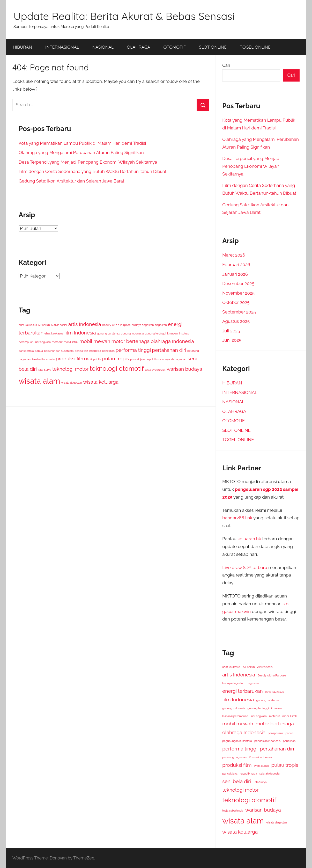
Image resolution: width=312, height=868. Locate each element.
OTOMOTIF (175, 47)
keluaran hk (249, 539)
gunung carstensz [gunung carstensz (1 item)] (108, 333)
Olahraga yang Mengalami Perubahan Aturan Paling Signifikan (81, 152)
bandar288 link (237, 518)
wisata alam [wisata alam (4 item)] (39, 381)
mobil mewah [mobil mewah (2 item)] (95, 341)
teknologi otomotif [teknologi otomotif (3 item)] (117, 369)
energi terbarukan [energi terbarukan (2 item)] (242, 691)
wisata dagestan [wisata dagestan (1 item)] (72, 383)
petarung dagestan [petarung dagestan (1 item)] (234, 757)
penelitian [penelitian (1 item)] (108, 351)
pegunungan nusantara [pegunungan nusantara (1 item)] (59, 351)
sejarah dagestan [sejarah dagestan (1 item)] (176, 359)
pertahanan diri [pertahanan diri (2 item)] (169, 350)
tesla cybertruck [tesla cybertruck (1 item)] (155, 370)
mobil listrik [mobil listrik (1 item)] (71, 342)
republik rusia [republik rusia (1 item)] (155, 359)
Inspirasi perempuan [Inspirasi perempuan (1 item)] (235, 716)
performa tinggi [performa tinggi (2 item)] (133, 350)
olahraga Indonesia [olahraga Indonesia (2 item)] (172, 341)
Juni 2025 (232, 340)
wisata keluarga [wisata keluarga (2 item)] (101, 382)
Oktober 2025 (236, 302)
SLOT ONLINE (213, 47)
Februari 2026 (236, 265)
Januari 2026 (235, 274)
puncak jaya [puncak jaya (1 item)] (138, 359)
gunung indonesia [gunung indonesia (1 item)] (132, 333)
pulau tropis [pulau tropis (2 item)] (116, 359)
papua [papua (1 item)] (39, 351)
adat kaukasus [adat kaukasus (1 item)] (28, 325)
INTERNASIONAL (62, 47)
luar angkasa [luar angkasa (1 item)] (43, 342)
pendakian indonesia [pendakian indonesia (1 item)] (88, 351)
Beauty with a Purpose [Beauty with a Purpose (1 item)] (116, 325)
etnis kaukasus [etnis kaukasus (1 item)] (54, 333)
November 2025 (238, 293)
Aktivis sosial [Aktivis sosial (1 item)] (59, 325)
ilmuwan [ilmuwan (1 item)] (173, 333)
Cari (226, 65)
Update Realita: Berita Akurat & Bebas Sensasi (124, 16)
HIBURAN (23, 47)
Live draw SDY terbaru (245, 567)
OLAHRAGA (138, 47)
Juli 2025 (231, 331)
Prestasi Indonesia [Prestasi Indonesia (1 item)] (43, 359)
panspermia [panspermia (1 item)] (26, 351)
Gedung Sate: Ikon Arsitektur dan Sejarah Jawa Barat (71, 181)
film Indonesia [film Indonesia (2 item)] (80, 333)
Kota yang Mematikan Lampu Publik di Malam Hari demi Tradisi (82, 143)
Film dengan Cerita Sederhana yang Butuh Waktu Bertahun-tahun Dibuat (92, 171)
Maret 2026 (234, 255)
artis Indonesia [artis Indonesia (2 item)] (85, 324)
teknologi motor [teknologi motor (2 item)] (70, 369)
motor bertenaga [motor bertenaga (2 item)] (130, 341)
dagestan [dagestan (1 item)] (161, 325)
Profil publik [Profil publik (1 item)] (94, 359)
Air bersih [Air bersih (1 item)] (44, 325)
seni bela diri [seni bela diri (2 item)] (237, 781)
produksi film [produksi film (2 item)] (70, 359)
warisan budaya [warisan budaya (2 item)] (184, 369)
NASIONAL (103, 47)
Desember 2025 (238, 283)
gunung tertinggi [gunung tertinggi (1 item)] (155, 333)
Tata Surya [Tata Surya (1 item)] (45, 370)
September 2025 (239, 312)
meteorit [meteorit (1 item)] (57, 342)
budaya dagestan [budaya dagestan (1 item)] (143, 325)
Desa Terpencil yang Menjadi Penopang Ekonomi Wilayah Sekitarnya (88, 162)
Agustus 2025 (236, 321)
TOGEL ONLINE (255, 47)
